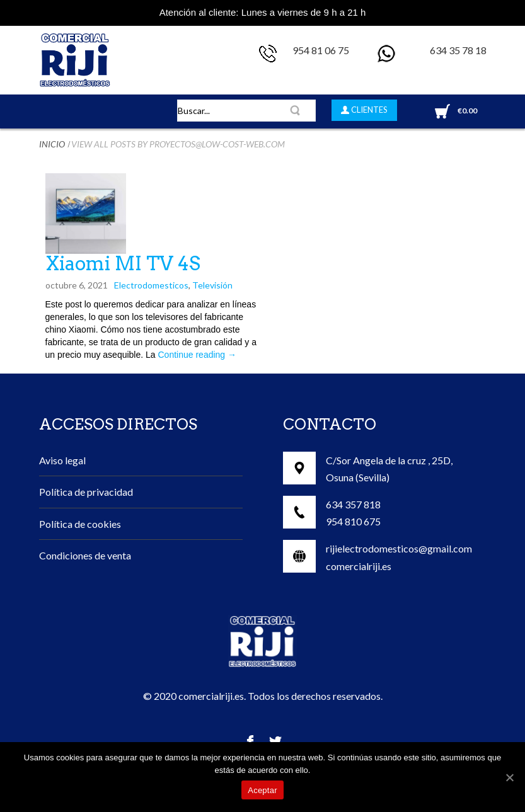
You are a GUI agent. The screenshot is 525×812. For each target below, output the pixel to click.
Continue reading (198, 355)
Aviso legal (62, 460)
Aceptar (262, 790)
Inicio (52, 144)
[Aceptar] (509, 777)
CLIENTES (368, 110)
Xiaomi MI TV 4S (123, 263)
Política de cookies (80, 524)
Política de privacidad (86, 492)
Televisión (212, 285)
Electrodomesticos (151, 285)
